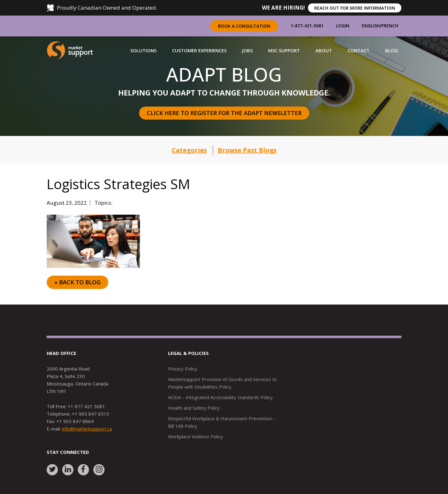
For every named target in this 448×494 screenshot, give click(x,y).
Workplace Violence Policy (196, 436)
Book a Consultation (244, 26)
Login (343, 26)
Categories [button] (189, 150)
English (371, 26)
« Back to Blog (77, 282)
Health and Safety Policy (194, 408)
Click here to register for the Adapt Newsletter (224, 113)
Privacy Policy (183, 369)
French (390, 26)
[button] (143, 50)
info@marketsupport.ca (87, 429)
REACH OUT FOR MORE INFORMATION (355, 8)
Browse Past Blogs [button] (247, 150)
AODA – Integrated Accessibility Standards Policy (220, 397)
